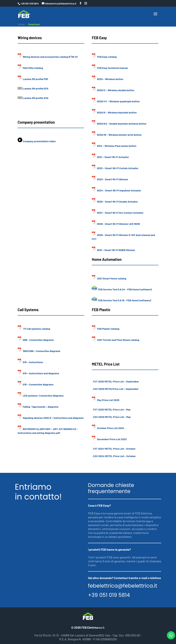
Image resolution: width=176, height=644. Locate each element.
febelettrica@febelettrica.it (123, 586)
